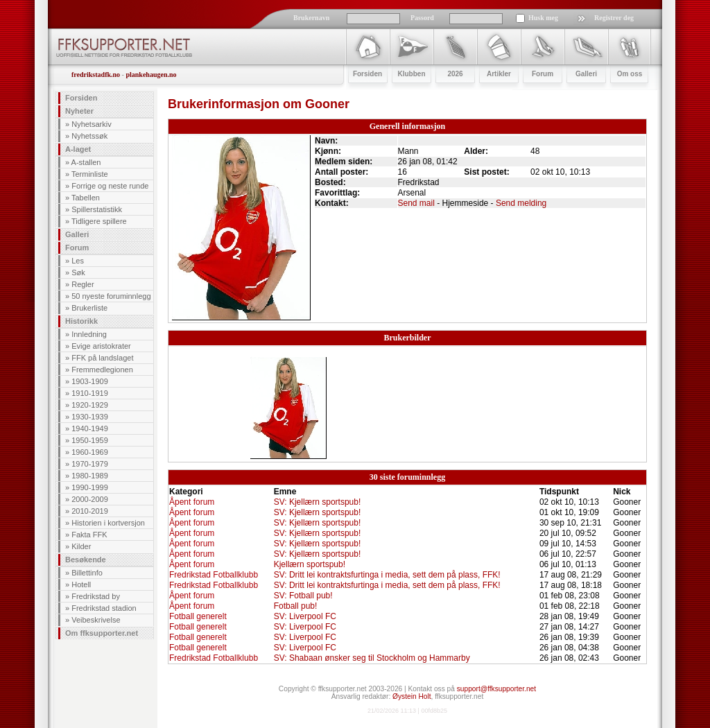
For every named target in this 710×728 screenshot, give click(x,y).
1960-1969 (90, 452)
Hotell (81, 584)
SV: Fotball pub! (303, 596)
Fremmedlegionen (102, 370)
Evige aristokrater (101, 346)
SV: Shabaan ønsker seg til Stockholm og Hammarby (372, 658)
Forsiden (81, 98)
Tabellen (86, 198)
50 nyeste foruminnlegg (111, 296)
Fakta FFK (89, 535)
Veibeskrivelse (96, 620)
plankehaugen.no (151, 75)
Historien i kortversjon (108, 523)
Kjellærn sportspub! (310, 564)
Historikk (81, 321)
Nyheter (79, 111)
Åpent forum (192, 502)
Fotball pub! (296, 606)
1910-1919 (90, 393)
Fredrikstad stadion (104, 608)
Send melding (521, 203)
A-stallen (86, 162)
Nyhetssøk (89, 136)
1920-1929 (90, 405)
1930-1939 (90, 417)
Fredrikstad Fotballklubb (214, 575)
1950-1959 (90, 440)
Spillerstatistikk (97, 209)
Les (78, 261)
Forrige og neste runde (110, 186)
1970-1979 (90, 464)
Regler (83, 284)
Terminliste (90, 174)
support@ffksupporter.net (496, 689)
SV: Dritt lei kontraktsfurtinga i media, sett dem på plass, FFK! (387, 575)
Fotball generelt (198, 616)
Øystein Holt (412, 696)
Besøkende (86, 560)
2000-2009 (90, 499)
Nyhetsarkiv (91, 124)
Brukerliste (89, 308)
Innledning (89, 334)
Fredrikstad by (96, 596)
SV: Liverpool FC (305, 616)
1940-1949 (90, 428)
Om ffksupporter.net (102, 633)
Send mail (416, 203)
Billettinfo (87, 573)
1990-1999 (90, 487)
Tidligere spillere (99, 221)
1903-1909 (90, 381)
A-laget (78, 149)
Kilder (81, 546)
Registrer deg (614, 18)
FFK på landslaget (102, 358)
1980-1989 (90, 476)
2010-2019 (90, 511)
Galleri (77, 234)
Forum (77, 248)
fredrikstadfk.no (96, 75)
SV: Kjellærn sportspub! (318, 502)
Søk (78, 272)
